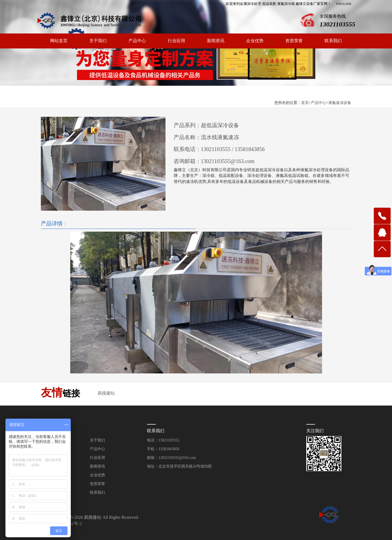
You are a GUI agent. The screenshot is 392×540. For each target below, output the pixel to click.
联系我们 (333, 41)
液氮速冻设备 (340, 103)
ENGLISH (344, 4)
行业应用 (176, 41)
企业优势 (255, 41)
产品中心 (137, 41)
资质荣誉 (294, 41)
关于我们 (98, 41)
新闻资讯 (216, 41)
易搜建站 (106, 393)
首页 (305, 103)
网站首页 (59, 41)
